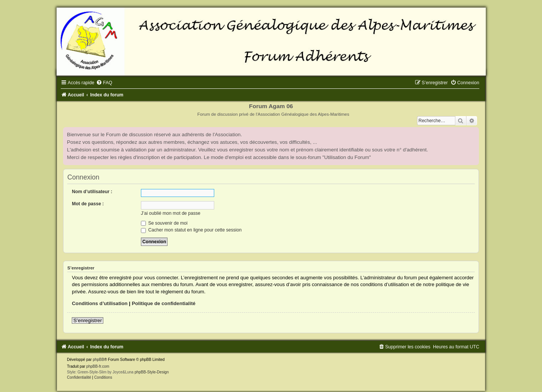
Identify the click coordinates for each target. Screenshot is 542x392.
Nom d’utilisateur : (92, 192)
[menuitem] (104, 83)
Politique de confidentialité (164, 303)
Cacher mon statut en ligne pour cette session (191, 230)
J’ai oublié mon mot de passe (171, 213)
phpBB (98, 360)
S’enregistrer (88, 320)
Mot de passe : (88, 204)
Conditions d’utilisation (100, 303)
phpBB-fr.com (98, 366)
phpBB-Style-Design (152, 372)
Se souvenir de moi (164, 223)
